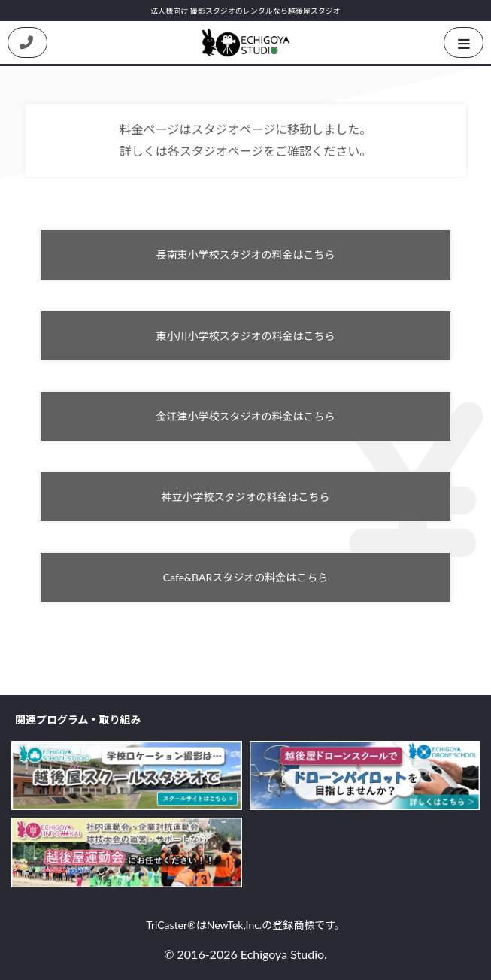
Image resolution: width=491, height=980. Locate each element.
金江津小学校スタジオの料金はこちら (246, 416)
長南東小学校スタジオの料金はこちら (246, 255)
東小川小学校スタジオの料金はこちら (246, 336)
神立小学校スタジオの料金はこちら (246, 497)
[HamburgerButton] (464, 42)
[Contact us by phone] (27, 42)
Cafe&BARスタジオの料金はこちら (245, 577)
